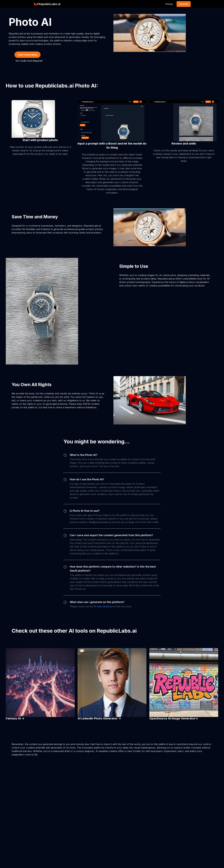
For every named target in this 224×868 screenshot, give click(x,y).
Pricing (169, 4)
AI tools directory (103, 606)
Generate (184, 4)
